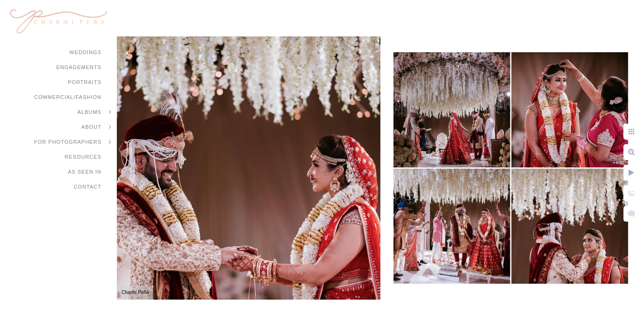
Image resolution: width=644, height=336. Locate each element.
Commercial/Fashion (68, 97)
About (91, 127)
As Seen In (85, 172)
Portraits (85, 82)
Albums (89, 112)
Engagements (79, 67)
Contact (88, 187)
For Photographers (68, 142)
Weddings (86, 52)
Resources (83, 157)
